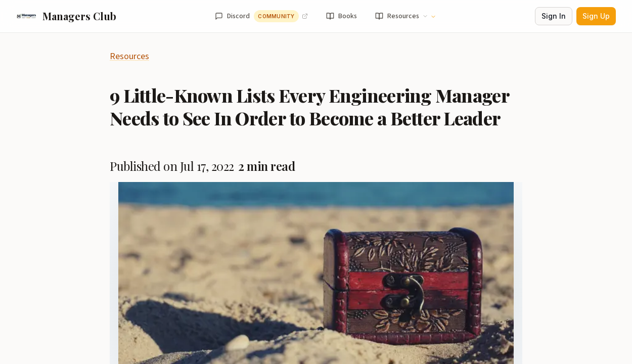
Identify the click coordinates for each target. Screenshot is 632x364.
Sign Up (596, 16)
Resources (129, 56)
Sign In (554, 16)
